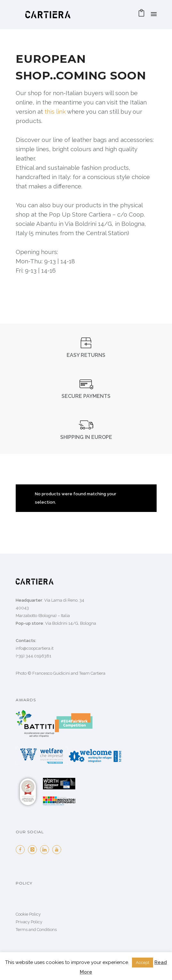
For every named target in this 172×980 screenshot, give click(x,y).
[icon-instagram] (34, 850)
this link (55, 111)
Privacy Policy (29, 922)
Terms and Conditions (36, 930)
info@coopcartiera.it (35, 648)
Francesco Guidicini (51, 673)
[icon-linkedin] (46, 850)
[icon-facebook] (22, 850)
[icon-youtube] (58, 850)
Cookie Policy (28, 914)
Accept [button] (143, 963)
